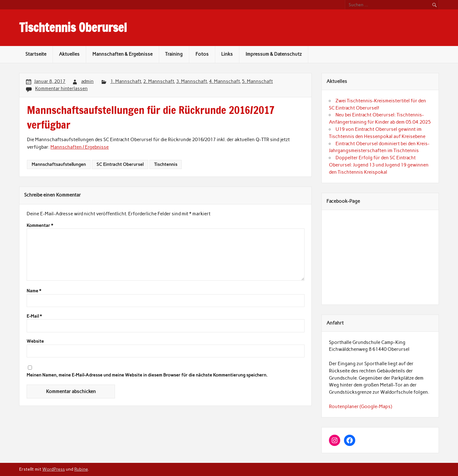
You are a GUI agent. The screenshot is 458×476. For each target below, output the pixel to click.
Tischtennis (166, 164)
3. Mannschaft (191, 81)
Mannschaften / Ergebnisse (80, 147)
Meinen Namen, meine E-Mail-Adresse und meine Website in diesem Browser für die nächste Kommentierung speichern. (147, 375)
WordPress (54, 469)
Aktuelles (69, 54)
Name (34, 291)
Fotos (202, 54)
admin (87, 81)
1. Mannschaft (126, 81)
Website (35, 341)
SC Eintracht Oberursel (120, 164)
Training (174, 54)
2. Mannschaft (159, 81)
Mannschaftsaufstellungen (59, 164)
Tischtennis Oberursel (73, 28)
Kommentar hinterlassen (61, 89)
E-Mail (34, 316)
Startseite (36, 54)
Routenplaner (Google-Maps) (360, 407)
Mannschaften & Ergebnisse (122, 54)
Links (227, 54)
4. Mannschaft (224, 81)
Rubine (81, 469)
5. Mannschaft (257, 81)
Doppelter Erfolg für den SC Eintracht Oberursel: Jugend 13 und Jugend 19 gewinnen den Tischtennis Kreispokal (379, 165)
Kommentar (40, 226)
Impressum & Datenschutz (274, 54)
